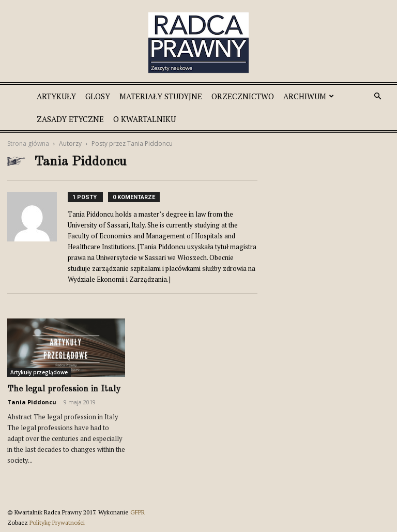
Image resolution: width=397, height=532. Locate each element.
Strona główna (28, 143)
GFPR (138, 512)
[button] (377, 96)
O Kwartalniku (144, 119)
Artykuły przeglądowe (39, 372)
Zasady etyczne (70, 119)
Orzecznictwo (243, 96)
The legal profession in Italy (64, 389)
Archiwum (309, 96)
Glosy (98, 96)
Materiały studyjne (161, 96)
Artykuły (56, 96)
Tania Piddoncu (32, 402)
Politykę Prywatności (57, 522)
